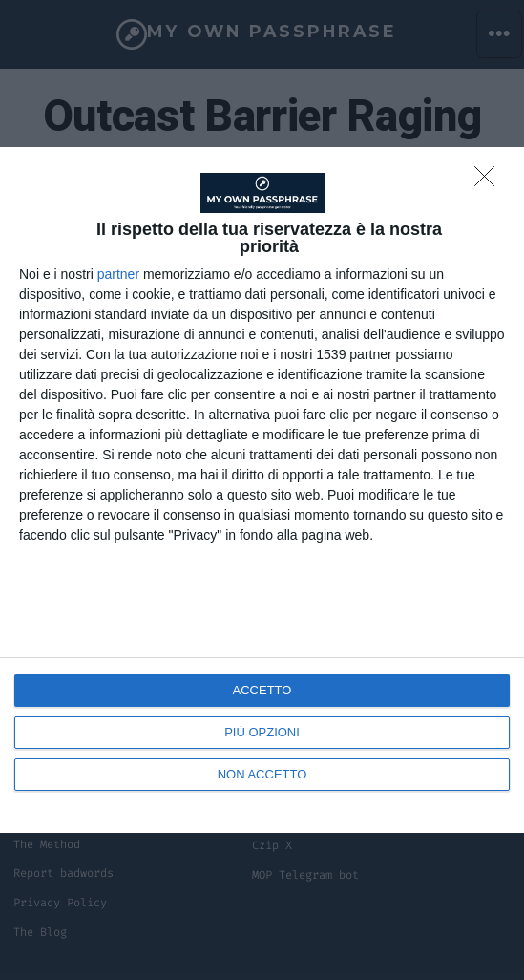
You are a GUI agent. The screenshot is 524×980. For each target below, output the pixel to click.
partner (118, 274)
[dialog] (262, 490)
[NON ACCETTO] (490, 181)
